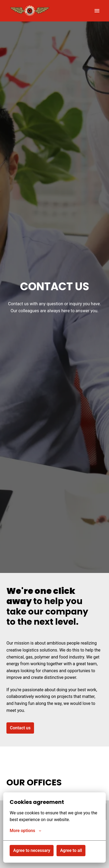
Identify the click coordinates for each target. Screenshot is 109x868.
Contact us (20, 728)
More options (25, 831)
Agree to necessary (32, 850)
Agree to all (71, 850)
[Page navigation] (97, 11)
